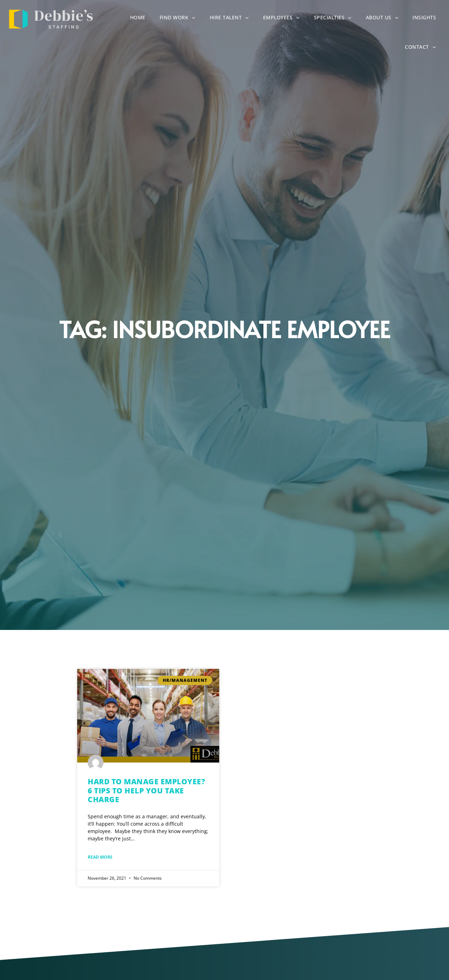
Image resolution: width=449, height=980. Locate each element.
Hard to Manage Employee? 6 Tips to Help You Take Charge (146, 790)
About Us (386, 19)
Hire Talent (233, 19)
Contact (424, 48)
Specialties (336, 19)
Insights (428, 19)
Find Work (181, 19)
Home (141, 19)
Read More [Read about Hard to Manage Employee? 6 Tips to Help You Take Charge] (100, 857)
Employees (285, 19)
